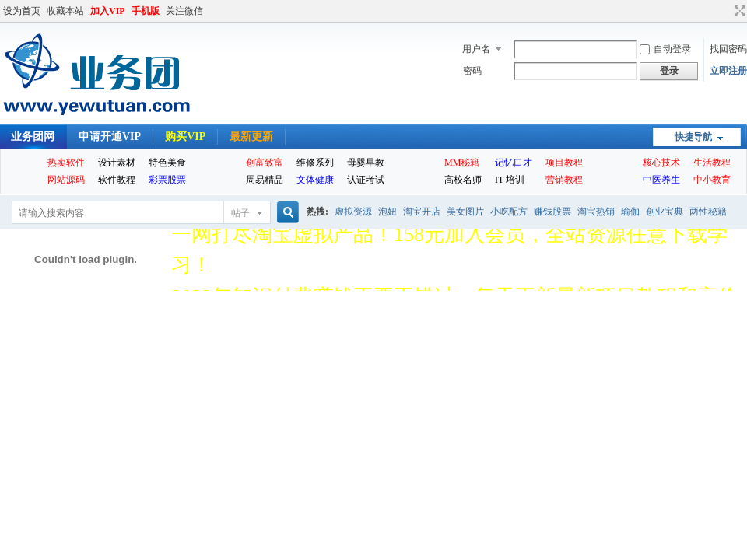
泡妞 (388, 212)
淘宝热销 (596, 212)
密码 (472, 71)
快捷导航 (693, 137)
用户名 (476, 49)
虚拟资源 (353, 212)
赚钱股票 (552, 212)
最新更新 (251, 136)
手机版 (146, 11)
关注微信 (184, 11)
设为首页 (22, 11)
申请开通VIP (110, 136)
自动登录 (665, 49)
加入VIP (108, 11)
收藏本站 (65, 11)
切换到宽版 (738, 11)
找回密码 (728, 49)
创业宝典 (665, 212)
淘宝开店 (422, 212)
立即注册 (728, 71)
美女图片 (465, 212)
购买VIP (185, 136)
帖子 (240, 213)
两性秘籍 (708, 212)
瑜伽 (630, 212)
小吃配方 (509, 212)
